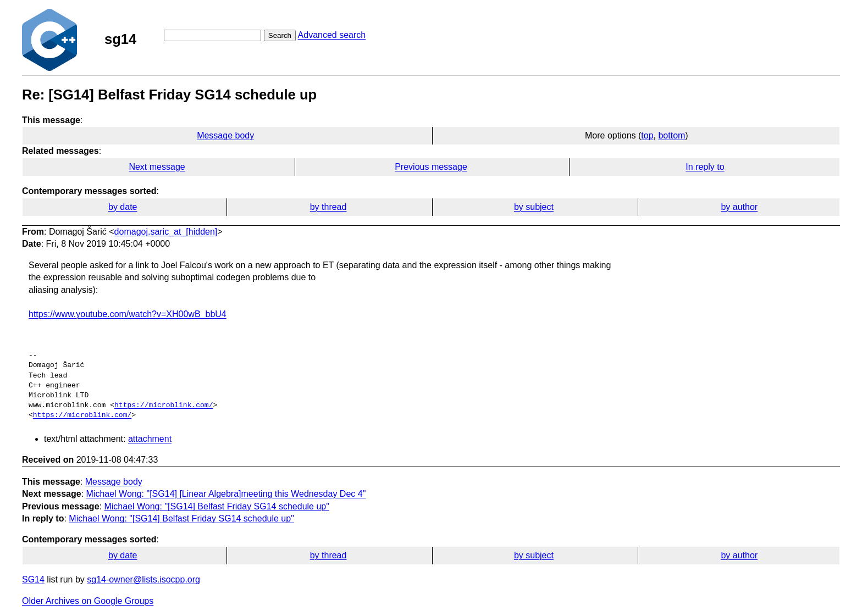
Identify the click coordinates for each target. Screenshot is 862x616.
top (647, 135)
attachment (150, 439)
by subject (534, 207)
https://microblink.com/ (164, 406)
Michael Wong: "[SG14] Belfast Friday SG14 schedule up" (217, 506)
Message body (225, 135)
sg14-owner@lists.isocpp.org (143, 579)
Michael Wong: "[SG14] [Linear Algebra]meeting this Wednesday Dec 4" (226, 494)
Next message (157, 167)
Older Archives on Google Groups (88, 601)
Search (280, 35)
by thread (328, 207)
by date (123, 207)
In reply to (705, 167)
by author (739, 207)
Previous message (431, 167)
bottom (672, 135)
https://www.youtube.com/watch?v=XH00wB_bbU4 (128, 314)
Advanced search (332, 35)
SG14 (33, 579)
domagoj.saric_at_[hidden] (166, 232)
